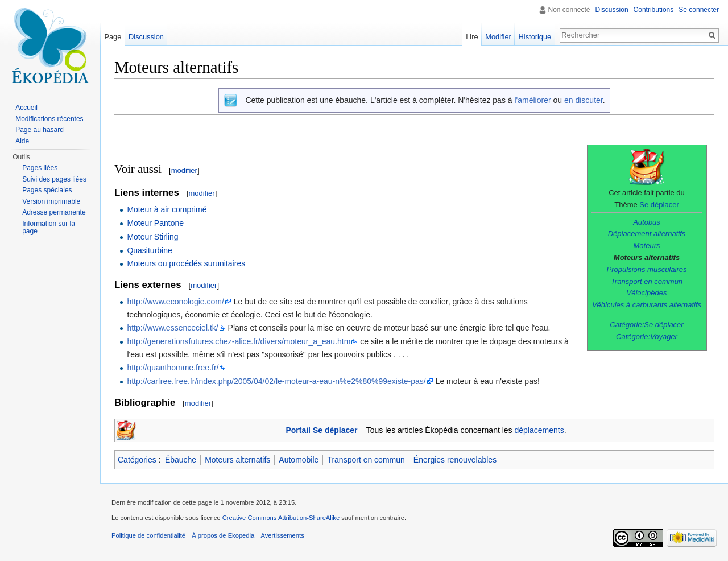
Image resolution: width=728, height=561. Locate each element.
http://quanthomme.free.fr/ (173, 368)
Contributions (654, 10)
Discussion (612, 10)
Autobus (647, 222)
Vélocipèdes (647, 293)
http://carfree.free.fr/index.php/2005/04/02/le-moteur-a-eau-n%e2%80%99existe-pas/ (276, 381)
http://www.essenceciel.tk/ (172, 328)
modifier (184, 170)
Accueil (26, 108)
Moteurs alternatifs (237, 460)
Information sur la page (49, 228)
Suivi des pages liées (54, 179)
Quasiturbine (149, 250)
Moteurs (647, 246)
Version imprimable (51, 201)
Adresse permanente (54, 212)
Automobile (299, 460)
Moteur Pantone (155, 223)
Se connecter (699, 10)
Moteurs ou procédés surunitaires (186, 263)
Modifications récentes (49, 119)
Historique (535, 37)
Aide (22, 141)
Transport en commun (647, 281)
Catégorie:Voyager (647, 337)
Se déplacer (659, 205)
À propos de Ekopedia (223, 535)
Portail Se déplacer (321, 430)
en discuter (584, 100)
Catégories (137, 460)
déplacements (539, 430)
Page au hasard (40, 130)
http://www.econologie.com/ (175, 302)
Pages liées (40, 168)
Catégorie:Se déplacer (646, 325)
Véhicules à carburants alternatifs (647, 305)
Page (113, 37)
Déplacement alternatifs (647, 234)
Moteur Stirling (152, 237)
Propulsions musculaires (647, 269)
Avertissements (282, 535)
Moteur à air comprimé (167, 209)
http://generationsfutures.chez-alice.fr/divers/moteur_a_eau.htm (239, 341)
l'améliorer (532, 100)
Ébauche (181, 460)
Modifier (498, 37)
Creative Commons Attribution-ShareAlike (281, 518)
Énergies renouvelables (455, 460)
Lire (472, 37)
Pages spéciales (47, 190)
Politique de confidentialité (148, 535)
